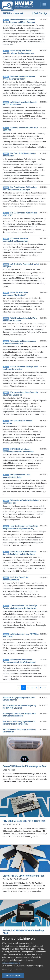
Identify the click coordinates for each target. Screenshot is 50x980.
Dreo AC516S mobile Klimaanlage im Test (25, 766)
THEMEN (7, 13)
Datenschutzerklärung (11, 963)
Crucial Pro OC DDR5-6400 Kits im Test (23, 876)
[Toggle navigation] (44, 5)
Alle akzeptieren (13, 976)
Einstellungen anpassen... (12, 970)
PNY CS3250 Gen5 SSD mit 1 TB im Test (24, 821)
